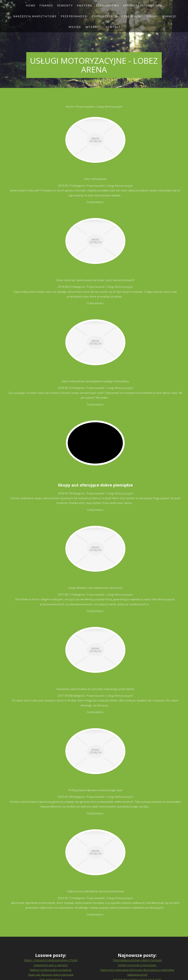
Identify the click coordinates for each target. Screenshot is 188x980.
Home (69, 106)
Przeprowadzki (85, 106)
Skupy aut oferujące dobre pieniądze (95, 485)
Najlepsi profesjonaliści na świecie (51, 970)
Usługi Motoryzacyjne (109, 106)
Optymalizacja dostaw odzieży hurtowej (137, 960)
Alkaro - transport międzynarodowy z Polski (51, 960)
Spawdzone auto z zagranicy (51, 965)
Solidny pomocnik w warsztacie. (137, 965)
